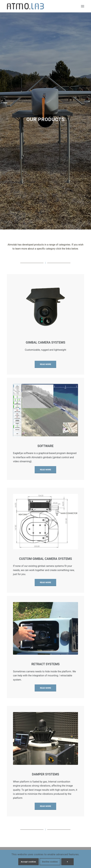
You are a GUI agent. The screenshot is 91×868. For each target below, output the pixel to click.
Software (45, 446)
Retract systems (45, 664)
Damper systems (45, 774)
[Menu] (83, 6)
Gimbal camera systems (46, 342)
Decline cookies (50, 862)
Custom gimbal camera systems (45, 559)
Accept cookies (29, 862)
